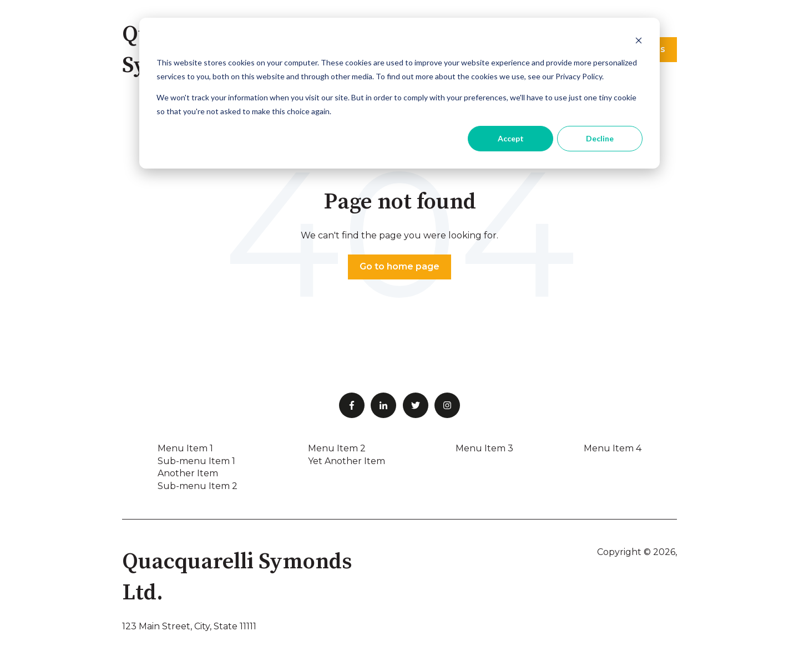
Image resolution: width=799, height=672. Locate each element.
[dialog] (399, 93)
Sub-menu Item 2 (198, 486)
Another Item (188, 473)
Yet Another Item (347, 461)
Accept (511, 138)
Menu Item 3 (484, 448)
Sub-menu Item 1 (196, 461)
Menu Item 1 (185, 448)
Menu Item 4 (613, 448)
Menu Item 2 (337, 448)
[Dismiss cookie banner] (639, 42)
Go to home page (399, 266)
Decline (600, 138)
